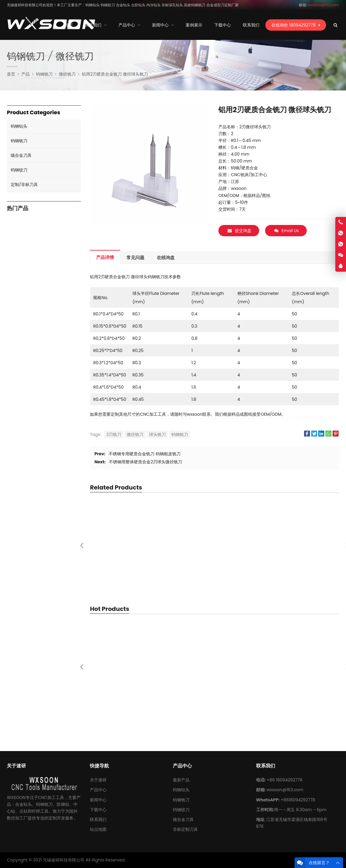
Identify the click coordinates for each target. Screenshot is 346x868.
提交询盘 (239, 231)
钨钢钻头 (19, 126)
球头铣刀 (157, 434)
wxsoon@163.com (285, 790)
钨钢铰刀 (19, 170)
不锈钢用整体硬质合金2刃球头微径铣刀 (145, 462)
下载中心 (98, 810)
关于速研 (98, 780)
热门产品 (18, 208)
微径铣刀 (135, 434)
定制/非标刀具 (24, 184)
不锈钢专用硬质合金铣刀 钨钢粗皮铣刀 (145, 454)
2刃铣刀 (114, 434)
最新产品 (181, 780)
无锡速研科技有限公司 (64, 860)
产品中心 (98, 790)
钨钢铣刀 (180, 434)
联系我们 (98, 819)
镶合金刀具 (21, 155)
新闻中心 (98, 800)
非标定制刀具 (185, 829)
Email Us (286, 231)
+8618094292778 (298, 800)
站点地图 (98, 829)
